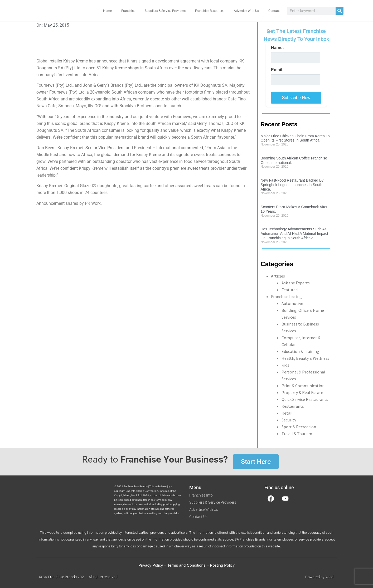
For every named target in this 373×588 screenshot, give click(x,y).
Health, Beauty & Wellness (305, 358)
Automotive (292, 303)
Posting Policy (222, 565)
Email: (277, 70)
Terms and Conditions (186, 565)
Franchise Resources (210, 11)
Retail (287, 413)
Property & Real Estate (302, 392)
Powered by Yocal (320, 577)
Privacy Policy (151, 565)
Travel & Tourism (297, 434)
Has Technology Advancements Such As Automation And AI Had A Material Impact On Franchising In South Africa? (294, 234)
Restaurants (293, 406)
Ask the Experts (296, 283)
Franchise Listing (286, 297)
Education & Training (300, 351)
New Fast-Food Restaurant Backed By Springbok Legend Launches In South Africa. (292, 185)
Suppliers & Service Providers (165, 11)
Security (289, 420)
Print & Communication (303, 386)
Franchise (128, 11)
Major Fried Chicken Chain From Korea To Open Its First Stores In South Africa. (295, 138)
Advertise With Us (246, 11)
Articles (278, 276)
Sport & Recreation (299, 427)
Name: (277, 48)
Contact (274, 11)
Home (107, 11)
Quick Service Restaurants (305, 399)
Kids (285, 365)
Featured (290, 290)
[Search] (340, 11)
